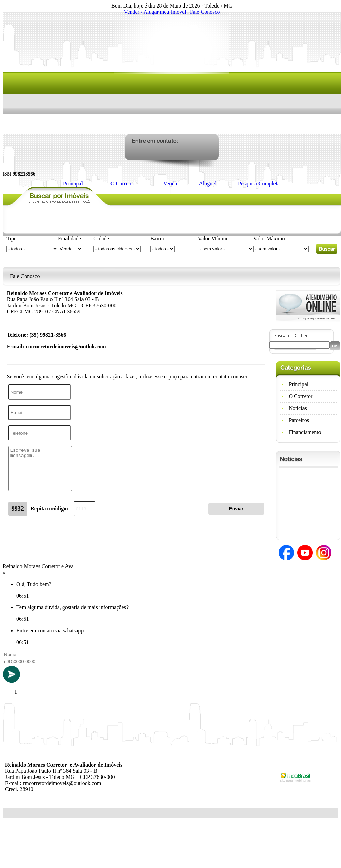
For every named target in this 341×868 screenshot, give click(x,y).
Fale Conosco (205, 12)
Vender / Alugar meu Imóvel (155, 12)
